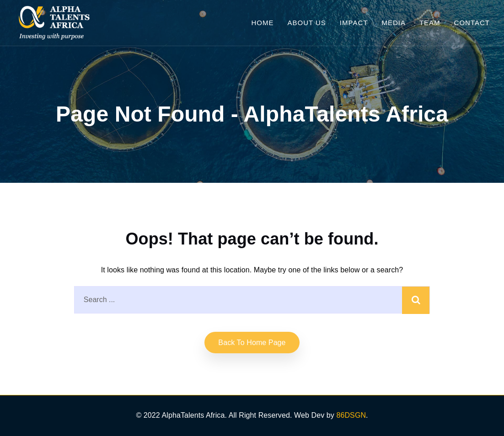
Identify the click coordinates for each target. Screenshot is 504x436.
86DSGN (351, 415)
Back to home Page (252, 343)
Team (430, 23)
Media (394, 23)
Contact (472, 23)
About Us (306, 23)
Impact (354, 23)
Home (262, 23)
